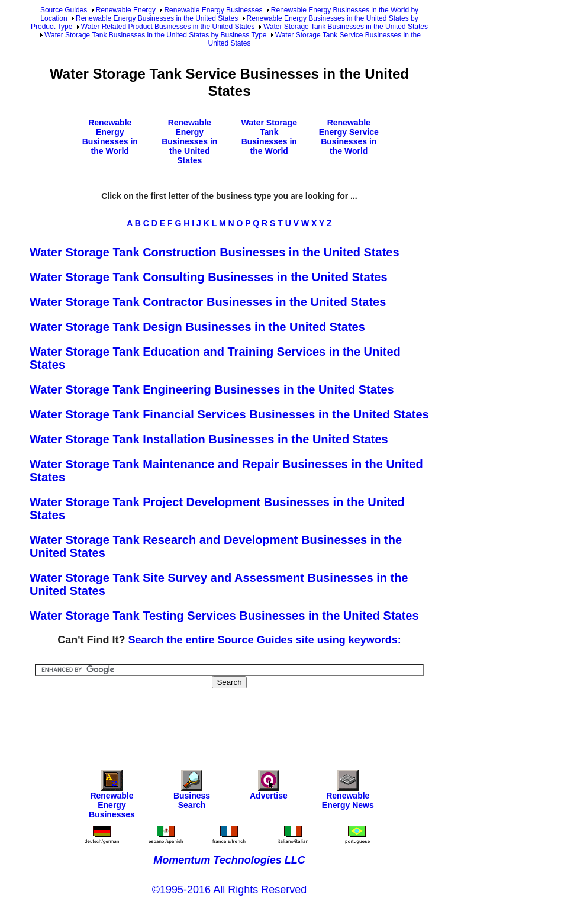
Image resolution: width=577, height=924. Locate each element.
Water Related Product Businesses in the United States (168, 27)
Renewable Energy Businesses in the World (110, 137)
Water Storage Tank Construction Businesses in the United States (215, 252)
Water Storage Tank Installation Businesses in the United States (209, 439)
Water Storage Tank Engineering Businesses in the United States (212, 389)
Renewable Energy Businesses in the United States (157, 18)
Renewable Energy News (348, 792)
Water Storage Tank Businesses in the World (269, 137)
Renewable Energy (126, 10)
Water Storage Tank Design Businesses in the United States (197, 327)
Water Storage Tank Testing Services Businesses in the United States (224, 616)
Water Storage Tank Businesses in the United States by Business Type (155, 35)
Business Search (192, 792)
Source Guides (64, 10)
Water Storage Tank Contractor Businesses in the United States (208, 302)
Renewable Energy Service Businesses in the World (349, 137)
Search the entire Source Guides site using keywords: (265, 640)
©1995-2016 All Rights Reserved (229, 890)
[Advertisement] (245, 721)
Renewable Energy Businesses (213, 10)
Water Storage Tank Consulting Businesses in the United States (209, 277)
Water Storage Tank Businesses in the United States (346, 27)
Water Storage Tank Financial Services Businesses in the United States (229, 414)
